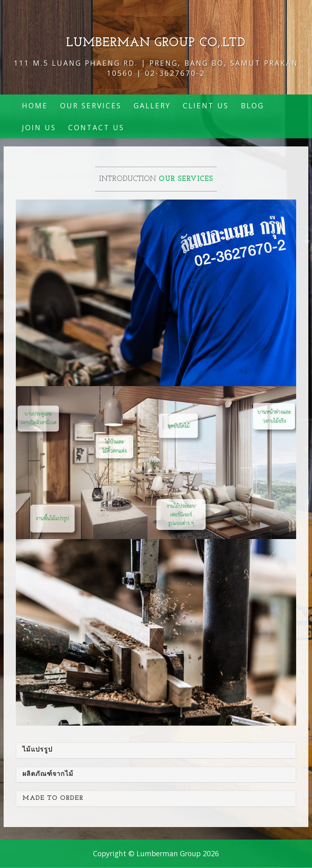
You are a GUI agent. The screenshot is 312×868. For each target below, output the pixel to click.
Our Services (91, 105)
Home (35, 105)
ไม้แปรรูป (37, 750)
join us (39, 127)
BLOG (252, 105)
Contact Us (96, 127)
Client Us (206, 105)
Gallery (152, 105)
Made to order (53, 798)
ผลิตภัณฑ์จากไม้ (48, 774)
